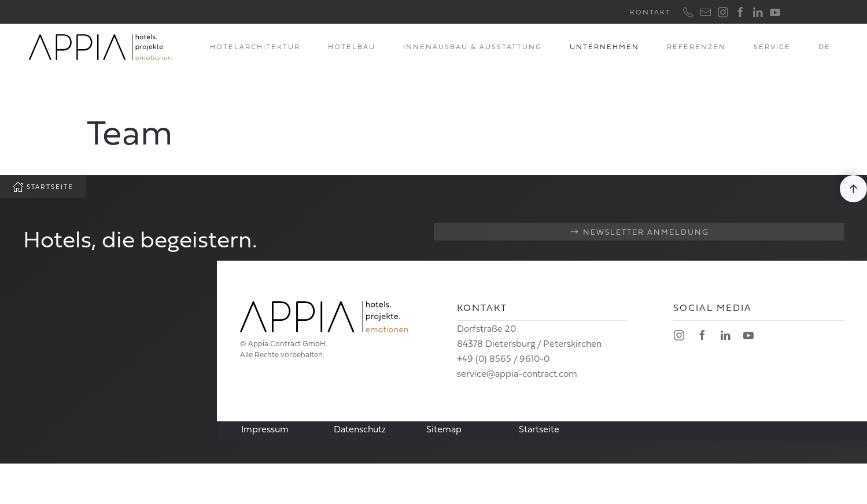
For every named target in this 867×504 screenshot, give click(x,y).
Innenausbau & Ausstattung (473, 47)
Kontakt (650, 12)
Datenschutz (360, 429)
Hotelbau (352, 47)
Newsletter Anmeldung (639, 232)
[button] (853, 189)
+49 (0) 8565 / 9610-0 (503, 358)
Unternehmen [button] (604, 47)
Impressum (265, 429)
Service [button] (772, 47)
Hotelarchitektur (255, 47)
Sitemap (444, 429)
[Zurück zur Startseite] (101, 47)
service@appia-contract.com (517, 373)
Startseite (43, 187)
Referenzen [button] (696, 47)
